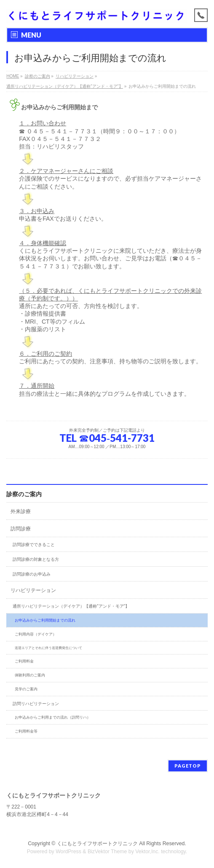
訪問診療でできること (34, 545)
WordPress (68, 852)
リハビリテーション (33, 590)
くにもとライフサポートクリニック (97, 844)
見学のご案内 (26, 689)
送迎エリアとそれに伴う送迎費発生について (48, 648)
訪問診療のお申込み (32, 574)
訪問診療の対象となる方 (36, 559)
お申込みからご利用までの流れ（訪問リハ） (53, 717)
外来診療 (21, 511)
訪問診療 (21, 529)
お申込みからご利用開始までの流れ (45, 620)
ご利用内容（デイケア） (36, 634)
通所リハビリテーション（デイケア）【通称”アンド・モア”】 (71, 606)
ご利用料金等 (26, 731)
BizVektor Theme (107, 852)
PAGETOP (188, 766)
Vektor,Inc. (147, 852)
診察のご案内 (24, 494)
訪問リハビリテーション (36, 704)
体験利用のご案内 (30, 675)
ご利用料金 (24, 661)
